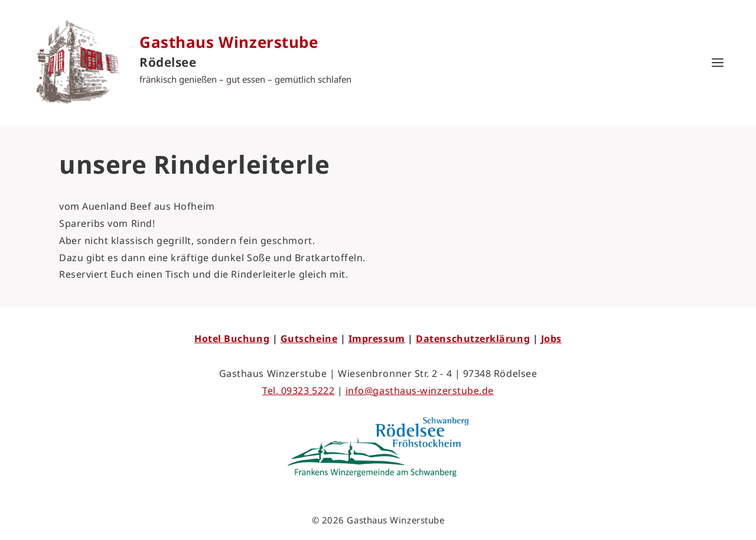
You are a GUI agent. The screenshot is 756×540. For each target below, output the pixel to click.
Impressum (377, 339)
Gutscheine (309, 339)
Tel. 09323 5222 (298, 391)
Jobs (551, 339)
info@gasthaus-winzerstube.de (420, 391)
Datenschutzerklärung (473, 339)
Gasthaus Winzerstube (229, 42)
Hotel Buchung (232, 339)
